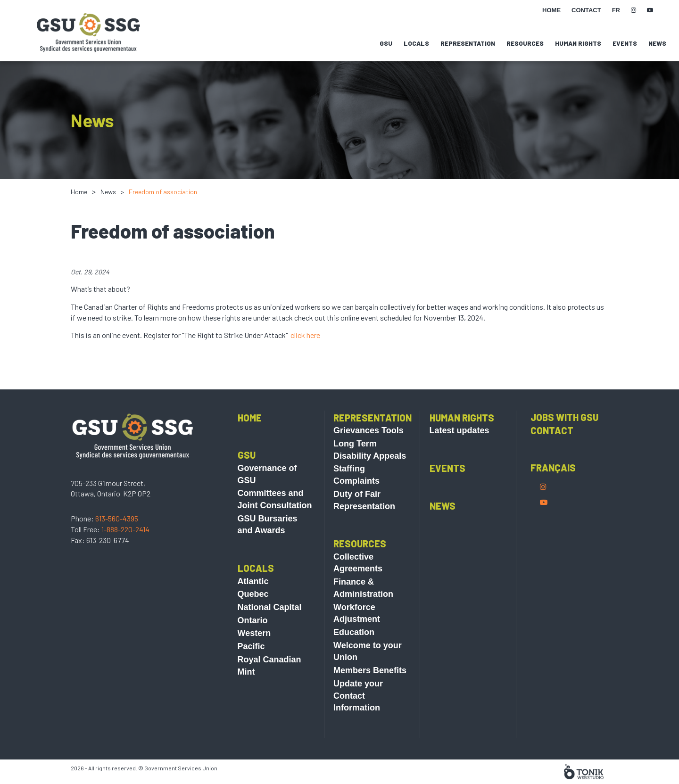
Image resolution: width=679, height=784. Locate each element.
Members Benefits (370, 693)
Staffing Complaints (356, 497)
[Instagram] (543, 508)
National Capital (270, 629)
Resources (525, 43)
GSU (386, 43)
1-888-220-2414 (125, 551)
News (657, 43)
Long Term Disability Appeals (370, 472)
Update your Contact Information (358, 718)
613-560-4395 (117, 541)
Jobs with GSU (564, 439)
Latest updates (460, 453)
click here (305, 335)
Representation (468, 43)
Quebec (253, 616)
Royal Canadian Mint (269, 688)
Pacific (251, 668)
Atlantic (253, 603)
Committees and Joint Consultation (275, 521)
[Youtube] (544, 524)
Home (79, 192)
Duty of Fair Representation (364, 522)
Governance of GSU (267, 496)
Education (354, 654)
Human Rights (578, 43)
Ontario (253, 643)
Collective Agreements (358, 585)
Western (254, 655)
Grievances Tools (368, 453)
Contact (552, 453)
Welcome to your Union (368, 674)
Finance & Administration (363, 610)
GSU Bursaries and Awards (268, 547)
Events (625, 43)
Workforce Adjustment (357, 635)
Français (553, 490)
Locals (416, 43)
